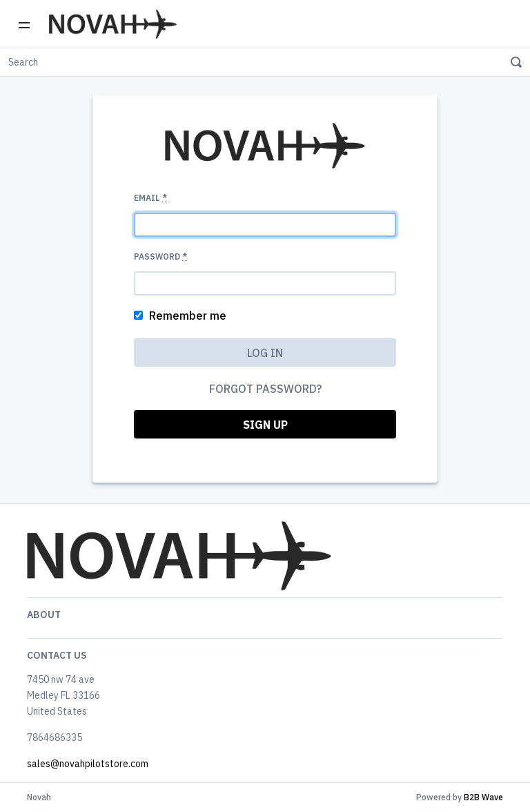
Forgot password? (265, 389)
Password (160, 257)
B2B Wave (483, 797)
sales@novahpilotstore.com (88, 764)
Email (150, 198)
